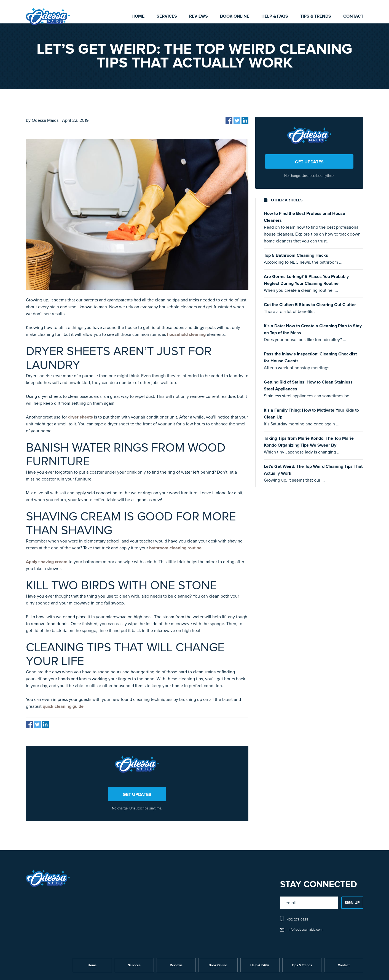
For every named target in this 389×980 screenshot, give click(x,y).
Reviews (198, 16)
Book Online (235, 16)
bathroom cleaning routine (175, 548)
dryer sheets (81, 417)
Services (167, 16)
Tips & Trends (316, 16)
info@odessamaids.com (305, 930)
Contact (353, 16)
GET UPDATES (137, 795)
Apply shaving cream (47, 562)
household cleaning (186, 334)
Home (138, 16)
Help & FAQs (275, 16)
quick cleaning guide (63, 706)
